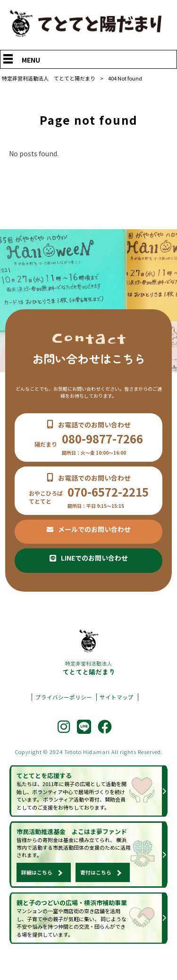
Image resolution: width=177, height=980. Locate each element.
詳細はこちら (37, 884)
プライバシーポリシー (64, 707)
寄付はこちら (96, 884)
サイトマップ (117, 707)
